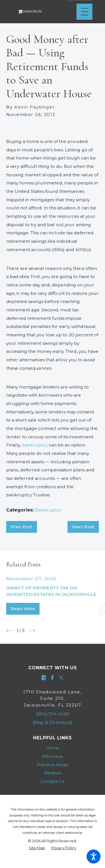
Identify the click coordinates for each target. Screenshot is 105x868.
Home (53, 748)
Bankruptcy (48, 510)
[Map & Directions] (53, 722)
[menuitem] (52, 748)
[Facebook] (52, 678)
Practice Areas (53, 765)
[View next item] (32, 631)
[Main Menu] (84, 12)
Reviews (53, 773)
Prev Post (22, 527)
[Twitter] (61, 678)
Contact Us (53, 781)
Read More (23, 609)
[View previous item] (9, 631)
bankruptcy (35, 445)
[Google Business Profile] (44, 678)
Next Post (83, 527)
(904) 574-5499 (53, 714)
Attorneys (53, 756)
